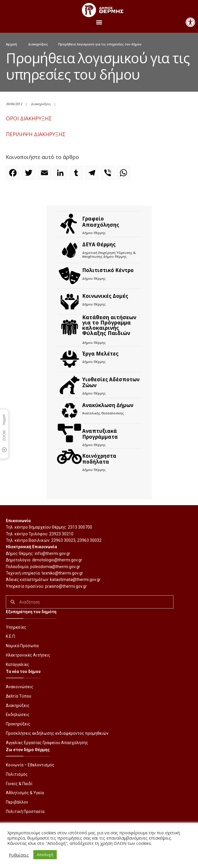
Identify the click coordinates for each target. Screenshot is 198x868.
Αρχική (11, 44)
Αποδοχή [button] (45, 855)
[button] (190, 22)
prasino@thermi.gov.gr (66, 586)
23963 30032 (89, 540)
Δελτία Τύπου (19, 696)
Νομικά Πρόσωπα (22, 646)
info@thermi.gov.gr (52, 553)
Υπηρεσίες (16, 627)
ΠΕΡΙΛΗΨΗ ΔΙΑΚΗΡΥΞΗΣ (36, 134)
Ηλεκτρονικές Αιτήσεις (28, 655)
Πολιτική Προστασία (25, 811)
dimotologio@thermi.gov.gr (57, 560)
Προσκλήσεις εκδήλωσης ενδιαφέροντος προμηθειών (57, 733)
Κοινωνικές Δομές (105, 296)
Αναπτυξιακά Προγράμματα (100, 434)
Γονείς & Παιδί (19, 784)
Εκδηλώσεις (18, 715)
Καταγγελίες (18, 664)
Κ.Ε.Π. (11, 636)
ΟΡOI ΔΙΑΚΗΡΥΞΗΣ (29, 118)
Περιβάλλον (17, 802)
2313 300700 (80, 527)
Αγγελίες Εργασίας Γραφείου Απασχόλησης (47, 743)
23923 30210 (61, 534)
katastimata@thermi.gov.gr (75, 580)
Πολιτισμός (17, 774)
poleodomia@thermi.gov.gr (55, 567)
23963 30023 (63, 540)
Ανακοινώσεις (20, 687)
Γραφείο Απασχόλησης (101, 222)
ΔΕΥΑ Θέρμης (99, 244)
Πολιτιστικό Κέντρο (108, 270)
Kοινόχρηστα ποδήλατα (99, 459)
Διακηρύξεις (38, 44)
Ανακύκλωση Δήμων (108, 405)
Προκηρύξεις (18, 724)
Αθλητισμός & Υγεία (25, 793)
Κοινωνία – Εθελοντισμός (30, 765)
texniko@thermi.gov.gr (62, 573)
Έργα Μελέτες (100, 354)
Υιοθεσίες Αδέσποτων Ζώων (111, 382)
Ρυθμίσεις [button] (19, 855)
